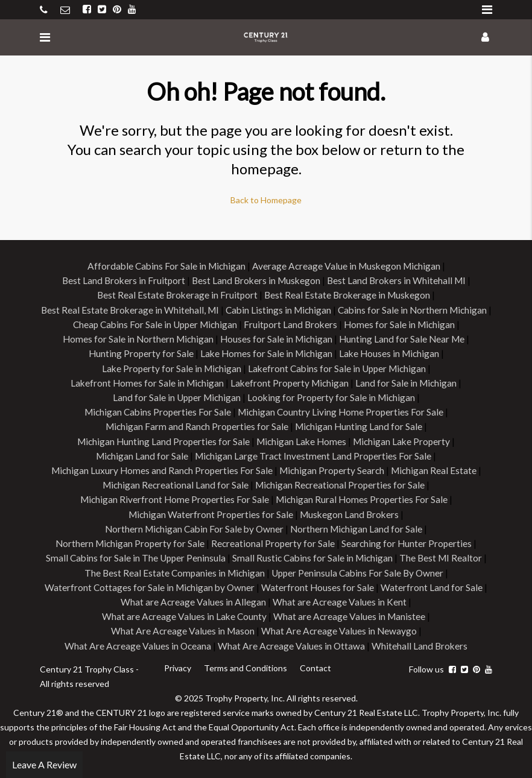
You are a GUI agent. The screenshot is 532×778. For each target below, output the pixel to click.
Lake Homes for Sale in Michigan (387, 353)
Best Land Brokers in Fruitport (120, 280)
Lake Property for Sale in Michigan (224, 367)
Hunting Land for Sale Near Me (136, 353)
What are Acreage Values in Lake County (183, 613)
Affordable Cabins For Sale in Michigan (164, 266)
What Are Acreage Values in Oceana (137, 642)
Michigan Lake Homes (302, 439)
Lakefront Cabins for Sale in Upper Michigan (393, 367)
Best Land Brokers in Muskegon (255, 280)
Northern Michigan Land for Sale (359, 526)
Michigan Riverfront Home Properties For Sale (173, 497)
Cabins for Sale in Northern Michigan (125, 324)
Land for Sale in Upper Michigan (175, 396)
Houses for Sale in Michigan (404, 338)
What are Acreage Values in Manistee (350, 613)
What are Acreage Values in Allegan (193, 599)
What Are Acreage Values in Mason (182, 628)
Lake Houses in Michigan (94, 367)
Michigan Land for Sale (141, 454)
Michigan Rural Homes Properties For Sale (363, 497)
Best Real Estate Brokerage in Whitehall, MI (206, 309)
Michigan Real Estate (437, 468)
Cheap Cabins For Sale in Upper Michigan (293, 324)
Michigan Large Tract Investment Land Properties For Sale (314, 454)
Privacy (177, 664)
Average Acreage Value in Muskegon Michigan (348, 266)
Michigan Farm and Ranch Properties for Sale (195, 425)
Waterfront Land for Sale (434, 584)
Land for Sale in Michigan (409, 381)
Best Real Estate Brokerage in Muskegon (348, 295)
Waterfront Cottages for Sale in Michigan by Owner (150, 584)
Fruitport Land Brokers (432, 324)
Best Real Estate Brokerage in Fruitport (176, 295)
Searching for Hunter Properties (409, 541)
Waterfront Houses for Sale (320, 584)
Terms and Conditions (244, 664)
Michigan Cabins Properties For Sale (156, 410)
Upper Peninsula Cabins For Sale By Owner (359, 570)
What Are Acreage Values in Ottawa (292, 642)
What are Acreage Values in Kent (340, 599)
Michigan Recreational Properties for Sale (341, 483)
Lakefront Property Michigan (290, 381)
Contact (314, 664)
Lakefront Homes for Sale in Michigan (145, 381)
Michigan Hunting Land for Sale (360, 425)
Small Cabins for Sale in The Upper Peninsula (133, 555)
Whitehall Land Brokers (421, 642)
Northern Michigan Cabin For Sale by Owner (193, 526)
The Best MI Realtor (444, 555)
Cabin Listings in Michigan (358, 309)
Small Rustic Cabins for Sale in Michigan (313, 555)
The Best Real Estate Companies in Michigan (172, 570)
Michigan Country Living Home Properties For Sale (342, 410)
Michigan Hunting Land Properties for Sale (161, 439)
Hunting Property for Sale (260, 353)
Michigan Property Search (333, 468)
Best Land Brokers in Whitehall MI (399, 280)
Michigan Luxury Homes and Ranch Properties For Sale (160, 468)
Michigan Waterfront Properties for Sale (210, 512)
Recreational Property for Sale (274, 541)
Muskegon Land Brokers (351, 512)
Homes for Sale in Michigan (123, 338)
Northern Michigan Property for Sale (128, 541)
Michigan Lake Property (405, 439)
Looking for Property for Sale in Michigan (333, 396)
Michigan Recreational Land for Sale (174, 483)
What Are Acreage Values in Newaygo (340, 628)
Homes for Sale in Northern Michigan (263, 338)
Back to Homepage (266, 200)
